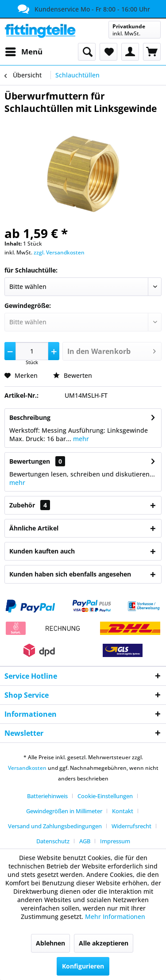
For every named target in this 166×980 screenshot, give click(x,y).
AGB (85, 841)
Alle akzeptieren (104, 943)
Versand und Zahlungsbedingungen (55, 826)
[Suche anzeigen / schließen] (87, 52)
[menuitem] (23, 52)
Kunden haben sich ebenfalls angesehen (70, 574)
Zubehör (30, 505)
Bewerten (73, 375)
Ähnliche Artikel (34, 528)
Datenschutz (53, 841)
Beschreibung (30, 417)
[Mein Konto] (130, 52)
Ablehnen (50, 943)
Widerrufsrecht (131, 826)
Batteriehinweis (47, 796)
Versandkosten (27, 768)
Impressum (115, 841)
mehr (80, 439)
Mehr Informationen (115, 917)
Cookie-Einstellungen (105, 796)
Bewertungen (30, 461)
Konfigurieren (83, 966)
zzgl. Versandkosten (59, 252)
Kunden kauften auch (42, 551)
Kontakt (123, 811)
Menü (24, 51)
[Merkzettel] (108, 52)
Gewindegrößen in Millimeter (64, 811)
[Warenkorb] (152, 52)
